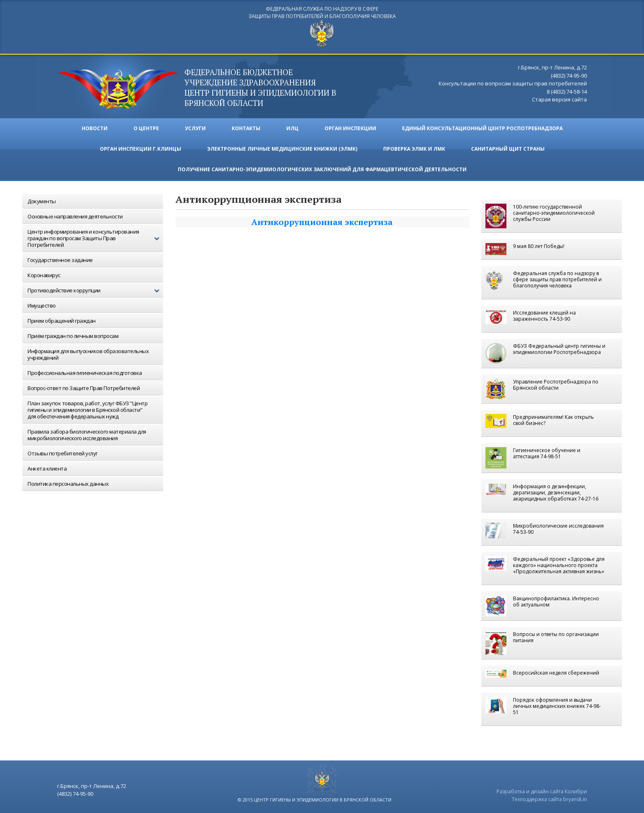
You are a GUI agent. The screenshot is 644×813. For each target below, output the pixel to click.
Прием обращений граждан (62, 321)
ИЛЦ (292, 128)
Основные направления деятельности (75, 216)
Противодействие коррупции (95, 291)
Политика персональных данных (68, 484)
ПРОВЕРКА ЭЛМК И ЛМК (414, 149)
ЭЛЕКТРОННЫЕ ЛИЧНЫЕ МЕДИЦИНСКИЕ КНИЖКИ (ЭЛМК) (282, 149)
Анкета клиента (47, 469)
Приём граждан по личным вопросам (73, 336)
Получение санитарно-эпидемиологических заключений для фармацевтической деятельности (322, 169)
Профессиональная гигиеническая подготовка (85, 373)
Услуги (195, 128)
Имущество (42, 305)
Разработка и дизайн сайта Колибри (542, 791)
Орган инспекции (350, 128)
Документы (42, 201)
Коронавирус (44, 275)
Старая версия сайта (559, 99)
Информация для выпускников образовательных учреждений (88, 354)
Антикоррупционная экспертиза (322, 222)
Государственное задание (60, 260)
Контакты (246, 128)
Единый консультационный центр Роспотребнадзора (482, 128)
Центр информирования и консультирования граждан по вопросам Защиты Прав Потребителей (95, 238)
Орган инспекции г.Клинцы (140, 149)
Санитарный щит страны (508, 149)
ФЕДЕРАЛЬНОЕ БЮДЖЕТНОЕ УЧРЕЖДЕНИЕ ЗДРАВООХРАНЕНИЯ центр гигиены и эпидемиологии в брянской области (260, 87)
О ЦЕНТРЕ (146, 128)
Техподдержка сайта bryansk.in (549, 799)
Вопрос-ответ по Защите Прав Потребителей (84, 388)
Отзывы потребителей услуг (63, 453)
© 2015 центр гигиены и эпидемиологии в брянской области (315, 800)
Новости (95, 128)
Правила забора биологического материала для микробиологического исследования (87, 435)
